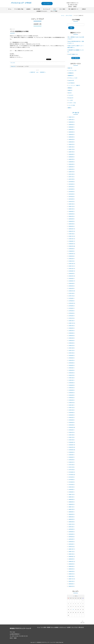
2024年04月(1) (72, 130)
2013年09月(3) (72, 413)
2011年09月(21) (72, 472)
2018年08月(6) (72, 274)
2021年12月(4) (72, 174)
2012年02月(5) (72, 460)
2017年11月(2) (72, 296)
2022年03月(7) (72, 167)
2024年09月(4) (72, 122)
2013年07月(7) (72, 418)
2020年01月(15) (72, 231)
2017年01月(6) (72, 318)
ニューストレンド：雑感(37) (74, 85)
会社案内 (28, 9)
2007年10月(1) (72, 527)
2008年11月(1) (72, 507)
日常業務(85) (71, 73)
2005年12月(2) (72, 576)
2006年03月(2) (72, 569)
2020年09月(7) (72, 211)
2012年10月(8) (72, 440)
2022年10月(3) (72, 152)
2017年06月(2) (72, 306)
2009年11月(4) (72, 495)
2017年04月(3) (72, 311)
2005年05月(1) (72, 584)
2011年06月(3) (72, 480)
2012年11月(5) (72, 437)
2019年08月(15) (72, 244)
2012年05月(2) (72, 452)
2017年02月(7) (72, 316)
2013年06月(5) (72, 420)
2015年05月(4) (72, 365)
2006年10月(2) (72, 554)
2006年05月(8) (72, 564)
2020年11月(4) (72, 207)
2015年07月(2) (72, 360)
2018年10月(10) (72, 269)
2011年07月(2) (72, 477)
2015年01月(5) (72, 375)
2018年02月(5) (72, 288)
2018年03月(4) (72, 286)
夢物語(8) (70, 88)
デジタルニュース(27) (73, 78)
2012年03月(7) (72, 457)
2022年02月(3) (72, 169)
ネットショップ (47, 9)
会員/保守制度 (37, 9)
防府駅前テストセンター (42, 11)
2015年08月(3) (72, 358)
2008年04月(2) (72, 517)
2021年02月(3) (72, 199)
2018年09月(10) (72, 271)
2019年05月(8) (72, 251)
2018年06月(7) (72, 279)
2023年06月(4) (72, 132)
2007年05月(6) (72, 537)
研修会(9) (70, 90)
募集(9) (70, 108)
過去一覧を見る (75, 58)
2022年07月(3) (72, 159)
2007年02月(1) (72, 544)
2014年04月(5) (72, 395)
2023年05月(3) (72, 135)
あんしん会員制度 (55, 627)
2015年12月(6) (72, 348)
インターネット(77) (72, 71)
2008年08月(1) (72, 512)
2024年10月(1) (72, 120)
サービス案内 (43, 627)
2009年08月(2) (72, 502)
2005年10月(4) (72, 581)
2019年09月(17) (72, 241)
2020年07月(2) (72, 216)
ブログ (55, 9)
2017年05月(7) (72, 308)
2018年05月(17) (72, 281)
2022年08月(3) (72, 157)
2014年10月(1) (72, 380)
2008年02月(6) (72, 522)
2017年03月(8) (72, 313)
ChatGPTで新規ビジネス (73, 54)
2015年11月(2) (72, 351)
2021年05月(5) (72, 192)
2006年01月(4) (72, 574)
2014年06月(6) (72, 390)
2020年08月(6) (72, 214)
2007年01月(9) (72, 547)
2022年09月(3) (72, 154)
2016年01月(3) (72, 346)
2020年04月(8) (72, 224)
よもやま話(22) (71, 83)
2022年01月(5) (72, 172)
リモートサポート (47, 4)
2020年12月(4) (72, 204)
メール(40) (70, 100)
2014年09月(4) (72, 383)
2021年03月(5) (72, 197)
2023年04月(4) (72, 137)
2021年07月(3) (72, 187)
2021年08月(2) (72, 184)
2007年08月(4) (72, 532)
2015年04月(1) (72, 368)
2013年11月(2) (72, 408)
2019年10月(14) (72, 239)
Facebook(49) (71, 80)
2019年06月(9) (72, 249)
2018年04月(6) (72, 283)
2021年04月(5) (72, 194)
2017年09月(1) (72, 298)
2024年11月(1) (72, 117)
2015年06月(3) (72, 363)
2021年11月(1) (72, 177)
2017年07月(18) (72, 303)
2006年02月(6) (72, 571)
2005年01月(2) (72, 586)
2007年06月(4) (72, 534)
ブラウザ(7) (71, 95)
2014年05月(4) (72, 393)
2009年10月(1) (72, 497)
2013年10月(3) (72, 410)
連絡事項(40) (71, 76)
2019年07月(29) (72, 246)
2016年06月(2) (72, 333)
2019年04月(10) (72, 254)
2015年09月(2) (72, 355)
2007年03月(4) (72, 542)
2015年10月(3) (72, 353)
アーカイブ (76, 113)
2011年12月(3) (72, 465)
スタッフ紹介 (62, 9)
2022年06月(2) (72, 162)
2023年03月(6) (72, 139)
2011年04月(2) (72, 485)
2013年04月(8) (72, 425)
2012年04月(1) (72, 455)
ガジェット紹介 (54, 11)
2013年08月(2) (72, 415)
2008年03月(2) (72, 519)
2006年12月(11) (72, 549)
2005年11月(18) (72, 579)
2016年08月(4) (72, 328)
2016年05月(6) (72, 336)
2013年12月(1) (72, 405)
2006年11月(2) (72, 552)
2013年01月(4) (72, 432)
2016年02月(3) (72, 343)
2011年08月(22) (72, 475)
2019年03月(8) (72, 256)
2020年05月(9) (72, 221)
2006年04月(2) (72, 567)
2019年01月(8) (72, 261)
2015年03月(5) (72, 370)
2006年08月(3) (72, 559)
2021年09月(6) (72, 182)
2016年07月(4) (72, 331)
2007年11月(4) (72, 524)
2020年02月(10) (72, 229)
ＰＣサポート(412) (72, 103)
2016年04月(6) (72, 338)
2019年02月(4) (72, 259)
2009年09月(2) (72, 499)
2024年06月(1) (72, 127)
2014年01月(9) (72, 403)
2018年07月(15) (72, 276)
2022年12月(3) (72, 147)
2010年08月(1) (72, 492)
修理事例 (49, 627)
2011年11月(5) (72, 467)
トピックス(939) (72, 105)
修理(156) (70, 68)
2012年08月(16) (72, 445)
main (37, 72)
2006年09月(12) (72, 557)
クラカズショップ (63, 627)
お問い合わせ (81, 627)
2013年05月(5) (72, 423)
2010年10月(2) (72, 487)
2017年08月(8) (72, 301)
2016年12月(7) (72, 321)
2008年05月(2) (72, 514)
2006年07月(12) (72, 562)
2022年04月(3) (72, 164)
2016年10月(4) (72, 326)
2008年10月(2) (72, 509)
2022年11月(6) (72, 149)
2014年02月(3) (72, 400)
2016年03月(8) (72, 341)
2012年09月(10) (72, 442)
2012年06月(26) (72, 450)
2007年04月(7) (72, 539)
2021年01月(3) (72, 202)
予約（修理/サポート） (74, 9)
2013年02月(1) (72, 430)
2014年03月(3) (72, 398)
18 (73, 610)
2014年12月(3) (72, 378)
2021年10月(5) (72, 179)
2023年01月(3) (72, 144)
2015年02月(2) (72, 373)
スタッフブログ (69, 16)
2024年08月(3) (72, 125)
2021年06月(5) (72, 189)
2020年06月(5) (72, 219)
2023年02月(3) (72, 142)
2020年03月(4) (72, 226)
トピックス (13, 63)
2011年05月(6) (72, 482)
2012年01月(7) (72, 462)
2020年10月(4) (72, 209)
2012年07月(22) (72, 447)
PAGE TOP (82, 622)
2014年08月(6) (72, 385)
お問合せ (84, 9)
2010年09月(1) (72, 490)
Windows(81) (71, 98)
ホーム (10, 9)
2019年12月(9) (72, 234)
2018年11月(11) (72, 266)
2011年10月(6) (72, 470)
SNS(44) (70, 93)
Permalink (13, 66)
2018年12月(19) (72, 264)
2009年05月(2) (72, 504)
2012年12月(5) (72, 435)
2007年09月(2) (72, 529)
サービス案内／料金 (19, 9)
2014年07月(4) (72, 388)
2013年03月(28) (72, 427)
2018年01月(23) (72, 291)
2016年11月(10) (72, 323)
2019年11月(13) (72, 236)
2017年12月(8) (72, 293)
